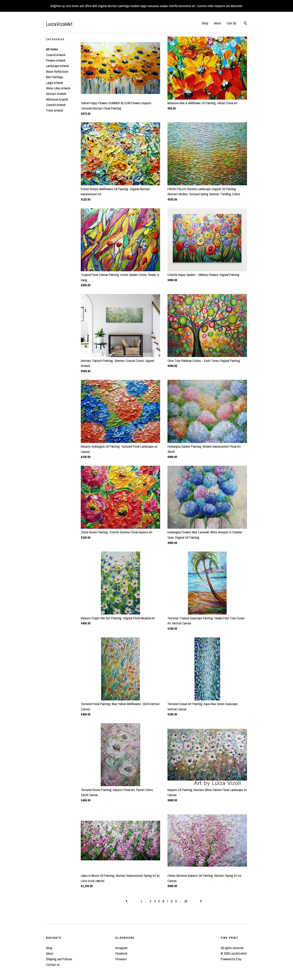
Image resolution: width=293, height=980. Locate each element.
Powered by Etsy (231, 959)
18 (186, 901)
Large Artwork (54, 83)
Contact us (53, 965)
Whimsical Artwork (57, 99)
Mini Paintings (55, 77)
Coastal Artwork (56, 55)
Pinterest (121, 959)
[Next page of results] (201, 901)
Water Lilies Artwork (58, 88)
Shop (205, 23)
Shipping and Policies (59, 959)
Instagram (121, 948)
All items (52, 49)
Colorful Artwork (56, 105)
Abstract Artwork (56, 94)
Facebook (121, 953)
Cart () (232, 23)
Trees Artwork (55, 110)
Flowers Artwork (56, 60)
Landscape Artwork (57, 66)
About (218, 23)
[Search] (245, 24)
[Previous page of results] (127, 901)
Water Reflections (57, 72)
